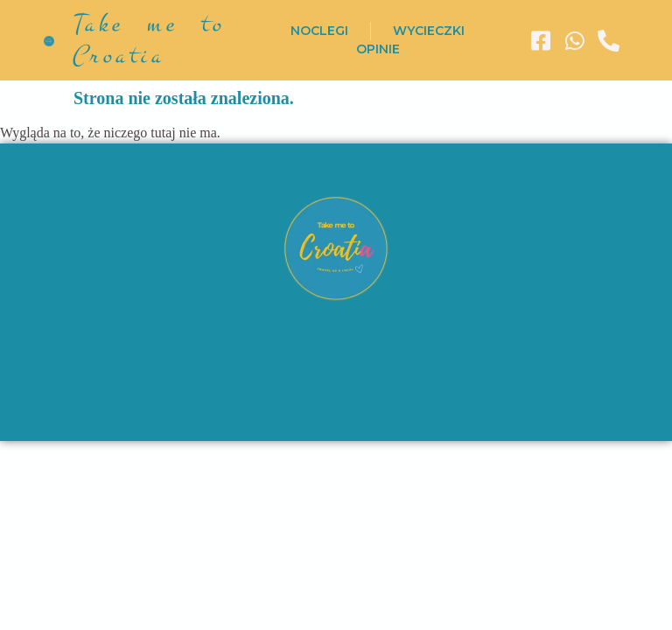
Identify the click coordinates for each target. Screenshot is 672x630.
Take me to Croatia (148, 40)
